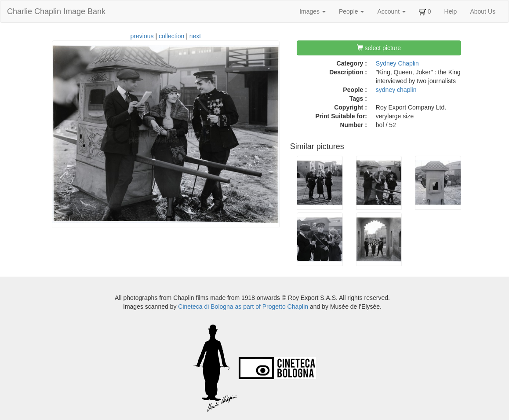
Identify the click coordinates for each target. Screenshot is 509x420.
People (351, 11)
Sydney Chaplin (397, 63)
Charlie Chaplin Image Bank (56, 11)
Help (451, 11)
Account (391, 11)
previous (142, 36)
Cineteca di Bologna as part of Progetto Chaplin (243, 307)
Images (313, 11)
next (195, 36)
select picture (379, 48)
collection (171, 36)
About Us (483, 11)
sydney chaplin (396, 90)
